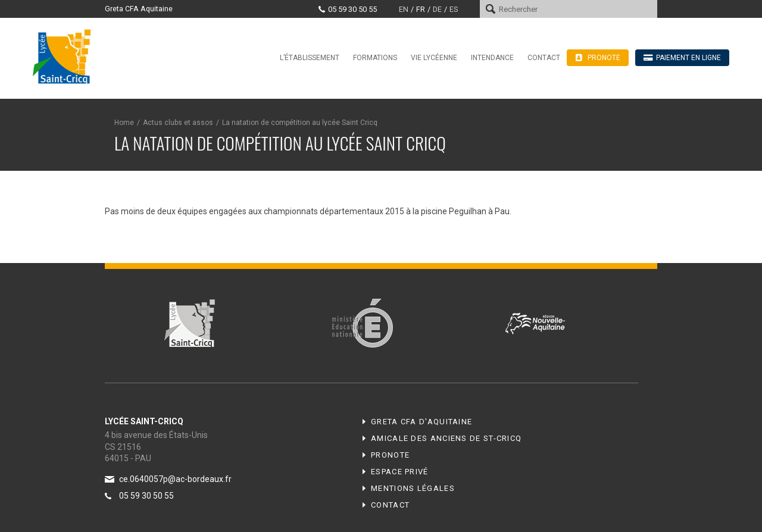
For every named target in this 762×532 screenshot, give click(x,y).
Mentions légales (413, 488)
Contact (544, 58)
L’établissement (310, 58)
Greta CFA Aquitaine (139, 9)
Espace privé (400, 472)
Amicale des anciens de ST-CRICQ (446, 438)
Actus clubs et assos (178, 123)
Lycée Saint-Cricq (65, 56)
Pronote (390, 455)
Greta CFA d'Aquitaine (421, 422)
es (454, 9)
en (404, 9)
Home (124, 123)
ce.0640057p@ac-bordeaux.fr (175, 479)
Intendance (492, 58)
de (437, 9)
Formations (375, 58)
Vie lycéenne (434, 58)
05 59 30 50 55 (352, 9)
